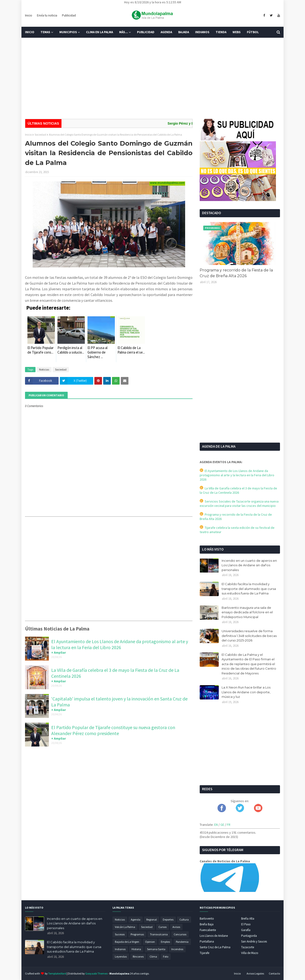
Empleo (165, 942)
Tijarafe (204, 953)
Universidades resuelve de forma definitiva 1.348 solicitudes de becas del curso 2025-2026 (249, 636)
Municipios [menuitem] (68, 32)
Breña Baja (207, 924)
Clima (153, 956)
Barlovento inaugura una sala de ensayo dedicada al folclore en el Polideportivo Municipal (247, 612)
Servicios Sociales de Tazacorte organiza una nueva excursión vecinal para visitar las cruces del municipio (239, 503)
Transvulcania (159, 934)
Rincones (138, 956)
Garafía (246, 930)
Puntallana (207, 941)
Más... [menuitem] (124, 32)
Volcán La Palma (125, 927)
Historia (136, 949)
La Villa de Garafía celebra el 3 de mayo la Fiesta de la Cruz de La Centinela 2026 (238, 490)
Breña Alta (248, 919)
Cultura (184, 919)
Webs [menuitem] (237, 32)
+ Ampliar (59, 652)
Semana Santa (156, 949)
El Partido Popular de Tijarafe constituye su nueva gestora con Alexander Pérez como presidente (113, 730)
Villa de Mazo (250, 953)
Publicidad (69, 15)
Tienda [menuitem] (221, 32)
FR (229, 825)
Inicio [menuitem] (30, 32)
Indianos (120, 949)
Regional (152, 919)
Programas (137, 934)
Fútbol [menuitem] (253, 32)
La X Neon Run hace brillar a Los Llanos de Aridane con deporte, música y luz (246, 692)
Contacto (274, 973)
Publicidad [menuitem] (146, 32)
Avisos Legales (255, 973)
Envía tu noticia (47, 15)
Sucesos (120, 934)
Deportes (168, 919)
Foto (166, 956)
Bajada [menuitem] (184, 32)
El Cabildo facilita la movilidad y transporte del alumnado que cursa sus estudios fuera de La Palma (249, 589)
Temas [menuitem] (45, 32)
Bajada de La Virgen (127, 942)
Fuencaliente (208, 930)
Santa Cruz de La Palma (215, 947)
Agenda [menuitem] (166, 32)
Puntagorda (249, 936)
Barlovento (207, 919)
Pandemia (182, 942)
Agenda (136, 919)
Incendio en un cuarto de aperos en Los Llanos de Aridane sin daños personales (249, 565)
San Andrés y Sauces (254, 941)
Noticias (44, 369)
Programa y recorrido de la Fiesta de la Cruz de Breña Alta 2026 (236, 273)
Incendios (177, 949)
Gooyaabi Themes (96, 973)
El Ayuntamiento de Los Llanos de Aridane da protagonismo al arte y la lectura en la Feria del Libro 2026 (120, 644)
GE (222, 825)
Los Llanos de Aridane (214, 936)
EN (216, 825)
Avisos (176, 927)
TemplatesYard (57, 973)
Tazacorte (248, 947)
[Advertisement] (152, 78)
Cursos (163, 927)
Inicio (29, 15)
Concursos (180, 934)
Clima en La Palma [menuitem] (99, 32)
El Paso (246, 924)
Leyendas (121, 956)
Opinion (150, 942)
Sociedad (40, 135)
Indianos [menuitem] (202, 32)
